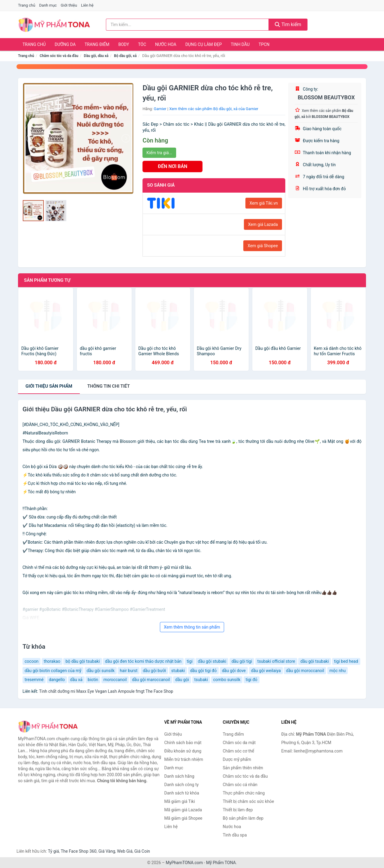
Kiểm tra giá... (159, 153)
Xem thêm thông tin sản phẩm (192, 627)
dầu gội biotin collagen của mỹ (53, 671)
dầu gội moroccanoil (305, 671)
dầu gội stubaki (212, 661)
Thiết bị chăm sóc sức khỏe (249, 801)
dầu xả (76, 680)
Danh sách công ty (182, 785)
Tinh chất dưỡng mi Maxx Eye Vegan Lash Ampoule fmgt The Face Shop (106, 691)
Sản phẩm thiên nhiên (243, 768)
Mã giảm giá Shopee (183, 818)
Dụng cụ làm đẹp (204, 44)
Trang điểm (97, 44)
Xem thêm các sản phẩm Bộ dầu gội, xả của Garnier (214, 109)
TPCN (264, 44)
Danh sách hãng (179, 776)
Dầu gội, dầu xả (96, 56)
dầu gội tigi (242, 661)
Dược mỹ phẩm (237, 759)
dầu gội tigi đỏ (204, 671)
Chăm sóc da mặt (239, 743)
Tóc (142, 44)
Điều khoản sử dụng (183, 751)
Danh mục (48, 5)
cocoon (31, 661)
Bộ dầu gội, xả (125, 56)
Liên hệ (87, 5)
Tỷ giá (54, 851)
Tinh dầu (240, 44)
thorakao (52, 661)
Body (124, 44)
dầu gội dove (234, 671)
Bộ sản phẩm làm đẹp (243, 818)
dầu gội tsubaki (315, 661)
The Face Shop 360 (78, 851)
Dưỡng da (65, 44)
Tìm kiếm (288, 24)
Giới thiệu (69, 5)
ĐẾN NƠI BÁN (172, 166)
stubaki (178, 671)
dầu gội (182, 680)
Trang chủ (27, 5)
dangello (57, 680)
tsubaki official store (276, 661)
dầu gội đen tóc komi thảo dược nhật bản (143, 661)
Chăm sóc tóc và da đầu (59, 56)
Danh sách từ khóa (182, 793)
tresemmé (34, 680)
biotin (93, 680)
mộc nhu (337, 671)
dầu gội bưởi (154, 671)
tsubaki (201, 680)
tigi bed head (346, 661)
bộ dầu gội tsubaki (82, 661)
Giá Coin (142, 851)
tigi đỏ (252, 680)
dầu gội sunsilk (101, 671)
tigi (190, 661)
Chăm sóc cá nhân (240, 785)
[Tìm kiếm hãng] (187, 25)
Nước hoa (166, 44)
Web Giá (125, 851)
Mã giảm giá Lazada (183, 810)
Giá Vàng (107, 851)
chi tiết (109, 386)
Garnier (160, 109)
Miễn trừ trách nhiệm (184, 759)
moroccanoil (115, 680)
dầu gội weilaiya (266, 671)
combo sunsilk (227, 680)
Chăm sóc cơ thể (239, 751)
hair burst (129, 671)
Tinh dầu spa (235, 835)
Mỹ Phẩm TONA (221, 863)
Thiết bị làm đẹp (238, 810)
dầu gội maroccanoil (151, 680)
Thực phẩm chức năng (244, 793)
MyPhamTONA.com (184, 863)
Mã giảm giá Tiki (180, 801)
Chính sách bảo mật (183, 743)
